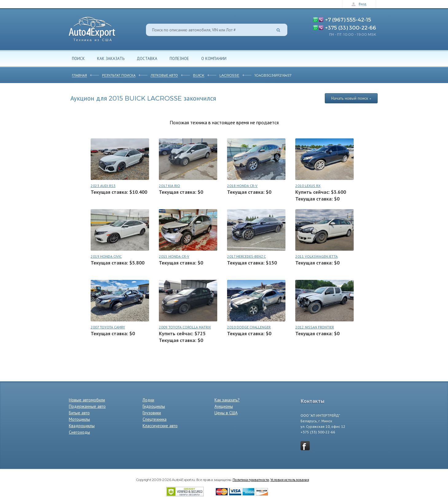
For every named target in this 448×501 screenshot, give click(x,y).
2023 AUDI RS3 (103, 186)
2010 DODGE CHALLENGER (249, 327)
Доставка (147, 58)
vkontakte (305, 446)
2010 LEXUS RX (308, 186)
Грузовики (152, 413)
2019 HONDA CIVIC (106, 256)
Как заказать (111, 58)
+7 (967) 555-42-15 (348, 19)
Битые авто (79, 413)
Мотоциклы (79, 419)
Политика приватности (251, 479)
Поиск (78, 58)
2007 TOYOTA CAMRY (108, 327)
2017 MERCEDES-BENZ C (246, 256)
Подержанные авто (87, 406)
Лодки (148, 400)
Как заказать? (227, 400)
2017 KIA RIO (169, 186)
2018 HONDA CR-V (242, 186)
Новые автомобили (87, 400)
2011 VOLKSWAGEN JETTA (316, 256)
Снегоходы (79, 432)
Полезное (179, 58)
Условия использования (290, 479)
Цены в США (226, 413)
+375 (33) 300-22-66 (351, 27)
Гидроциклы (154, 406)
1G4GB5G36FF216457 (273, 75)
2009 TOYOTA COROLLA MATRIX (185, 327)
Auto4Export (92, 28)
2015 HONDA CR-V (174, 256)
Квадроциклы (82, 426)
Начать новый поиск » (351, 98)
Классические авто (160, 426)
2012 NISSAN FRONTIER (315, 327)
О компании (214, 58)
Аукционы (224, 406)
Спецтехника (155, 419)
